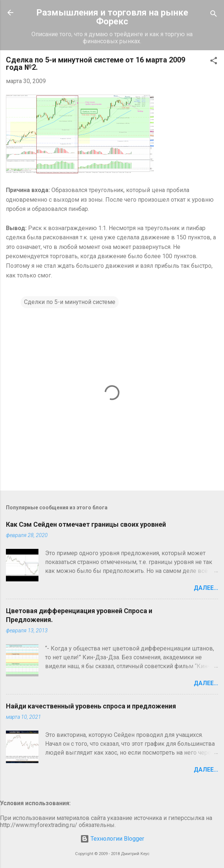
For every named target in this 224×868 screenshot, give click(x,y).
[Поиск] (214, 15)
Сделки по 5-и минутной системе (70, 302)
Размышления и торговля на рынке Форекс (112, 17)
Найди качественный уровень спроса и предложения (91, 706)
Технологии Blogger (112, 839)
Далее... (206, 588)
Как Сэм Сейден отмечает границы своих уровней (86, 524)
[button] (214, 62)
